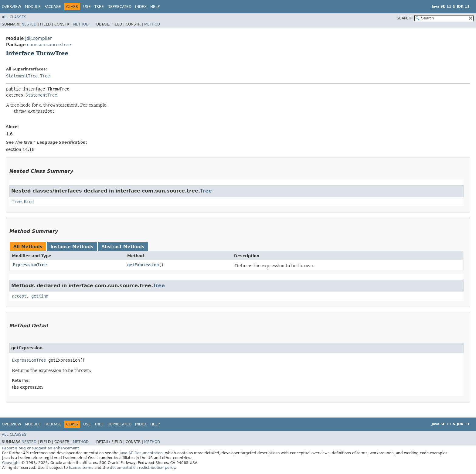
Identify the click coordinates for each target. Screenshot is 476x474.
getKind (40, 296)
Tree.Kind (23, 202)
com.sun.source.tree (49, 45)
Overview (12, 7)
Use (87, 7)
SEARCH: (405, 18)
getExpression (143, 265)
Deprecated (119, 7)
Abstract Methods (123, 247)
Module (33, 7)
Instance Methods (72, 247)
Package (53, 7)
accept (19, 296)
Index (141, 7)
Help (155, 7)
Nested (29, 24)
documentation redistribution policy (142, 468)
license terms (81, 468)
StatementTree (22, 76)
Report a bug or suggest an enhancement (41, 448)
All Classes (14, 17)
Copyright (11, 463)
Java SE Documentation (141, 453)
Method (81, 24)
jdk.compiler (39, 38)
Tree (99, 7)
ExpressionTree (30, 265)
